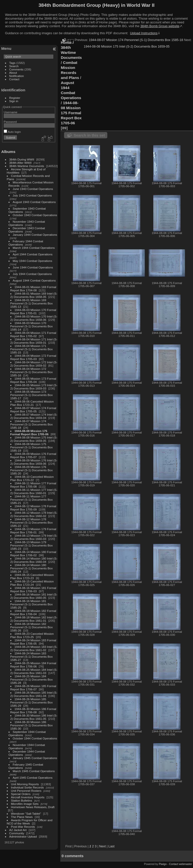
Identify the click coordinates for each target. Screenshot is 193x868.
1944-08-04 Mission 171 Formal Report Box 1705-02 (33, 334)
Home (66, 42)
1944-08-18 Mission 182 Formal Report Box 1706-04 (33, 612)
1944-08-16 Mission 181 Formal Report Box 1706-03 (33, 589)
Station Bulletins (22, 800)
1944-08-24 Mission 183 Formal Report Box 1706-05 (33, 642)
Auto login (12, 132)
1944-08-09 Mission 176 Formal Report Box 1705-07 (33, 455)
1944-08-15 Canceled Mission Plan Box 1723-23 (32, 576)
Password (10, 122)
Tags (12, 63)
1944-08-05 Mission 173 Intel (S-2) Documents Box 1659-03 (34, 387)
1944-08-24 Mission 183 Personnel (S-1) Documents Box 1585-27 (32, 657)
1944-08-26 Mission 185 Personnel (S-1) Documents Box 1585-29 (32, 702)
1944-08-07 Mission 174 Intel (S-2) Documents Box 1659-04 (34, 416)
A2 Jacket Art (18, 830)
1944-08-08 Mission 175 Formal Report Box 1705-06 (29, 432)
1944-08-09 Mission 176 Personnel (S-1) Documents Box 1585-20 (32, 470)
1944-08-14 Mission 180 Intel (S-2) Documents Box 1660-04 (34, 560)
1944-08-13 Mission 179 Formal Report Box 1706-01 (33, 531)
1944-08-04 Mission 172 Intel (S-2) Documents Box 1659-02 (34, 364)
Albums (8, 152)
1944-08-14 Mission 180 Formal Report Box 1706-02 (33, 554)
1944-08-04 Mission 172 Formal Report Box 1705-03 (33, 357)
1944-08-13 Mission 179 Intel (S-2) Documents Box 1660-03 (34, 537)
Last (111, 846)
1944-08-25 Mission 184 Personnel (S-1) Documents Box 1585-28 (32, 679)
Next (103, 846)
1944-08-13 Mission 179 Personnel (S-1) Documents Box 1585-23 (32, 545)
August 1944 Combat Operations (34, 280)
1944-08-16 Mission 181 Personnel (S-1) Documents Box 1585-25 (32, 604)
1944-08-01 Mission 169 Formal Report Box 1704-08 (33, 289)
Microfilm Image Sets (25, 804)
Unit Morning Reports (25, 784)
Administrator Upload (23, 836)
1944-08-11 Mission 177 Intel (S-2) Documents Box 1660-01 (34, 491)
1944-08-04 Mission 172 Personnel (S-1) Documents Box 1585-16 (32, 372)
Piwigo (163, 864)
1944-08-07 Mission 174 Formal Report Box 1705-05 (33, 410)
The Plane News (22, 817)
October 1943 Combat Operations (35, 215)
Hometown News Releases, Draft (33, 807)
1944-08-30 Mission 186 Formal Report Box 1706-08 (33, 711)
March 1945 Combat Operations (34, 771)
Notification (17, 76)
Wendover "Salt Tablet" (26, 814)
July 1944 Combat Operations (32, 274)
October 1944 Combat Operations (35, 738)
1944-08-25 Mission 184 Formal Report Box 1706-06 (33, 665)
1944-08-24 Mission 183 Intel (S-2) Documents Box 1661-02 (34, 648)
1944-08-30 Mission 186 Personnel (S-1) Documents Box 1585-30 (32, 725)
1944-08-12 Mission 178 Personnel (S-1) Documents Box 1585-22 (32, 522)
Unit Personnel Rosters (26, 791)
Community (17, 833)
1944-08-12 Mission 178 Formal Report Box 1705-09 (33, 508)
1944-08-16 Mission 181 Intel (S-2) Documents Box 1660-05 (34, 596)
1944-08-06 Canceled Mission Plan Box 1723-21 (32, 403)
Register (15, 98)
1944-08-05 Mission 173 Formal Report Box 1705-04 (33, 380)
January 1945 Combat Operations (35, 758)
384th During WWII (22, 159)
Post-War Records (23, 827)
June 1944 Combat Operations (33, 267)
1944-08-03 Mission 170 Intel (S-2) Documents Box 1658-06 (34, 318)
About (13, 73)
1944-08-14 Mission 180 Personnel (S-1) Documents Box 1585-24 (32, 568)
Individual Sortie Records (28, 787)
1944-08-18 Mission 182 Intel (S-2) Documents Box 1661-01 (34, 619)
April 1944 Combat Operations (33, 254)
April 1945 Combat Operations (33, 778)
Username (11, 112)
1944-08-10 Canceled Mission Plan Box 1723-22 (32, 478)
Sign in (14, 101)
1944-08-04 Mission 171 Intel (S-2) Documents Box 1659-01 (34, 341)
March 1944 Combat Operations (34, 248)
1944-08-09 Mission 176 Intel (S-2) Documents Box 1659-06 (34, 462)
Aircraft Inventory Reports (28, 797)
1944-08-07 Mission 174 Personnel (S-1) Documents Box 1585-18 (32, 424)
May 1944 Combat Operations (33, 261)
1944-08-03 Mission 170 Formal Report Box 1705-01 (33, 311)
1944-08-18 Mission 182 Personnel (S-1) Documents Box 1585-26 (32, 627)
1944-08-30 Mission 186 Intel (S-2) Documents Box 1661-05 (34, 717)
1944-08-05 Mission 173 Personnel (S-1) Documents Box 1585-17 (32, 395)
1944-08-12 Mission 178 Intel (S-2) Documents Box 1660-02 (34, 514)
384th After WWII (20, 163)
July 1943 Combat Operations (32, 195)
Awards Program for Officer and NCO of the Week (30, 822)
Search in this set (89, 135)
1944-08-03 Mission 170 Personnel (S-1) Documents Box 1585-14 (32, 326)
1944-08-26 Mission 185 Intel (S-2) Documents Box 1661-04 (34, 694)
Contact (14, 79)
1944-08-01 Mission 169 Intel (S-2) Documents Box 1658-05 (34, 295)
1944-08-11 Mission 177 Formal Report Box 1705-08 (33, 485)
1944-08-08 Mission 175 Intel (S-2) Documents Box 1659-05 (34, 439)
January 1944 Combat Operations (35, 235)
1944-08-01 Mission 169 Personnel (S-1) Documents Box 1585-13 (32, 303)
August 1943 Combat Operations (34, 202)
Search (14, 66)
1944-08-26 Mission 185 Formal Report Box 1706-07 (33, 688)
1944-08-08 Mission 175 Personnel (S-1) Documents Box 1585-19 (32, 447)
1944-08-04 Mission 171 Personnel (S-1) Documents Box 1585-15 (32, 349)
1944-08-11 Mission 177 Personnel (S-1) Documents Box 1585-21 (32, 500)
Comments (16, 69)
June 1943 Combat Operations (33, 189)
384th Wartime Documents (27, 166)
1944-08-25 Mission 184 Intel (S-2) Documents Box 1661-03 (34, 671)
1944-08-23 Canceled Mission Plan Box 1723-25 (32, 635)
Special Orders (21, 794)
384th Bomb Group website (160, 26)
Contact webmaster (181, 864)
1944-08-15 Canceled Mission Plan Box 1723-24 (32, 583)
